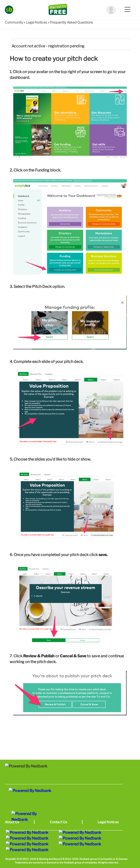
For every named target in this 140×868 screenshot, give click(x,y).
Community (14, 22)
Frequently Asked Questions (71, 22)
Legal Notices (36, 22)
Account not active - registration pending (48, 46)
